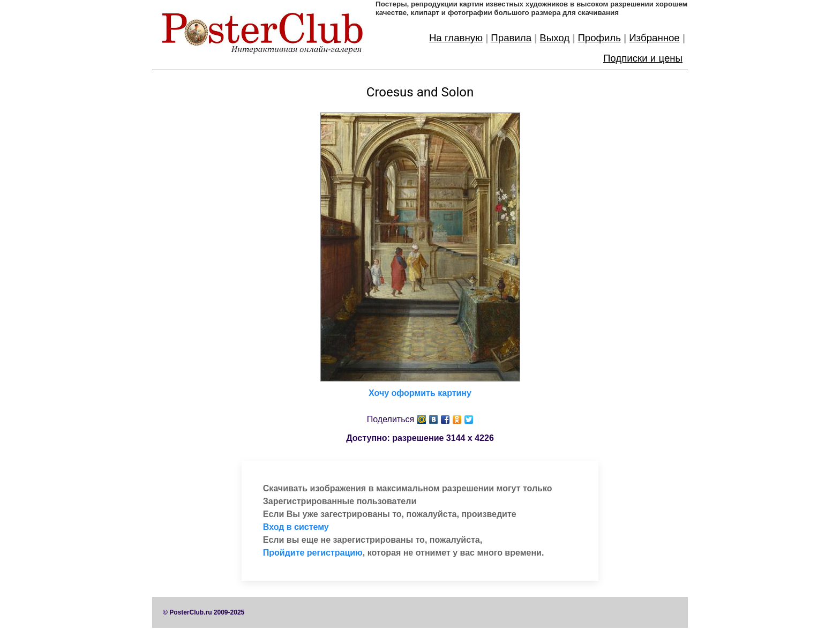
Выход (554, 38)
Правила (511, 38)
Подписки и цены (643, 58)
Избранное (654, 38)
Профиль (599, 38)
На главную (456, 38)
